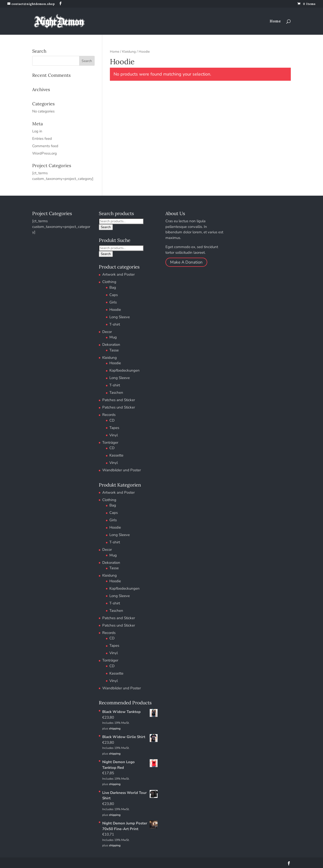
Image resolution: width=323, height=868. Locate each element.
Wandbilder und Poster (122, 470)
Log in (37, 131)
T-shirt (115, 324)
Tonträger (110, 442)
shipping (115, 728)
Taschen (116, 393)
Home (275, 21)
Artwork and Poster (118, 274)
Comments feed (45, 146)
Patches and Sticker (119, 400)
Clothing (109, 282)
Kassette (116, 455)
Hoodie (115, 310)
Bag (113, 287)
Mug (113, 337)
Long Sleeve (120, 317)
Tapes (114, 428)
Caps (114, 295)
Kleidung (129, 52)
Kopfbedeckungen (125, 370)
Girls (113, 302)
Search (106, 227)
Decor (107, 332)
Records (109, 415)
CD (112, 420)
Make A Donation (186, 262)
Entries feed (42, 139)
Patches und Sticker (119, 407)
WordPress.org (44, 153)
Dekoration (111, 345)
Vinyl (114, 435)
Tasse (114, 350)
